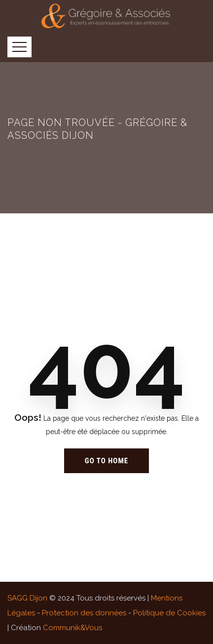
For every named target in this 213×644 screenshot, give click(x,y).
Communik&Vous (72, 628)
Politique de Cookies (169, 613)
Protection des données (84, 613)
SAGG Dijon (27, 598)
